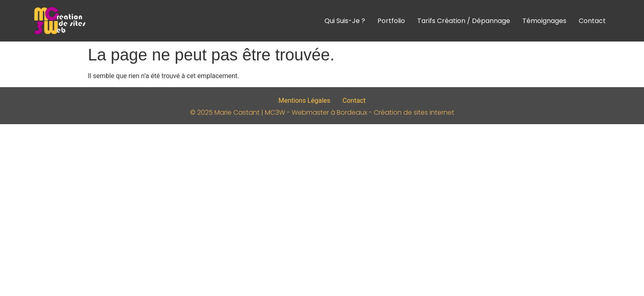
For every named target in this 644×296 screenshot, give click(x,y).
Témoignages (544, 21)
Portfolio (391, 21)
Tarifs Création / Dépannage (464, 21)
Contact (592, 21)
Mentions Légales (304, 101)
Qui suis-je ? (345, 21)
